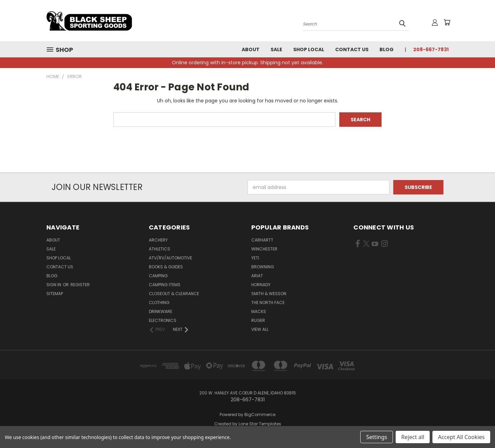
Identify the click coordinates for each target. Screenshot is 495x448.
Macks (259, 311)
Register (80, 285)
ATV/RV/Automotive (170, 258)
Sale (276, 49)
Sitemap (55, 294)
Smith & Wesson (269, 294)
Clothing (159, 303)
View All (260, 329)
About (251, 49)
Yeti (255, 258)
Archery (158, 240)
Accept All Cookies (461, 437)
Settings (377, 437)
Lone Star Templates (260, 424)
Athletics (159, 249)
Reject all (413, 437)
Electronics (163, 320)
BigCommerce (260, 415)
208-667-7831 (431, 49)
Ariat (257, 276)
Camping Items (165, 285)
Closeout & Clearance (174, 294)
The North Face (268, 303)
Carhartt (262, 240)
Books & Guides (166, 267)
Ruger (258, 320)
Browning (263, 267)
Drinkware (161, 311)
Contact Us (352, 49)
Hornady (261, 285)
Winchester (264, 249)
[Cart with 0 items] (447, 22)
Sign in (54, 285)
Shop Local (309, 49)
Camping (158, 276)
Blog (387, 49)
